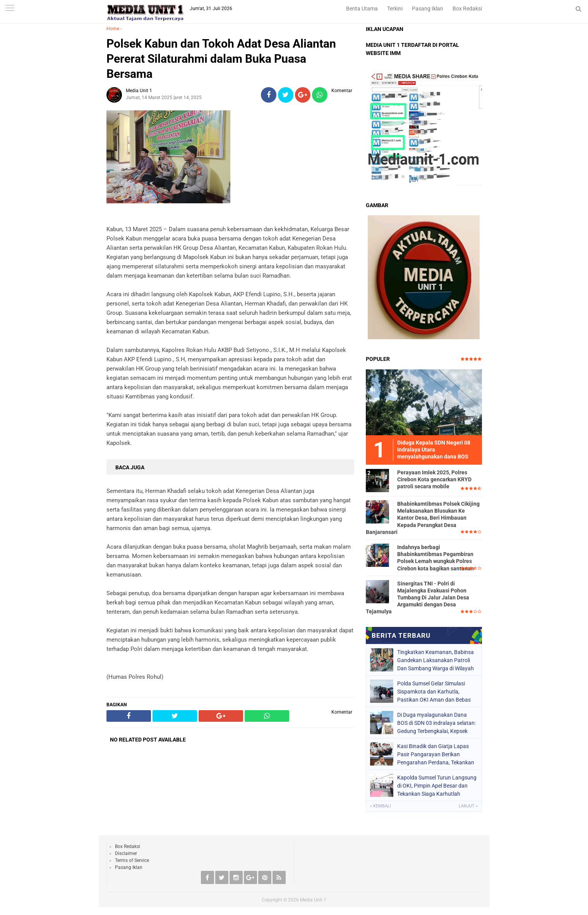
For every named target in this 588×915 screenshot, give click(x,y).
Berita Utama (362, 9)
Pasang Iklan (428, 9)
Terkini (395, 9)
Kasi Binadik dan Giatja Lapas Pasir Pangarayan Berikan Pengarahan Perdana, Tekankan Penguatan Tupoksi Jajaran (436, 754)
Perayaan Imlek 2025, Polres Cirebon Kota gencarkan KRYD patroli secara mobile (434, 479)
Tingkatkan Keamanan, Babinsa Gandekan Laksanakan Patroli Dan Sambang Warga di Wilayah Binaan (435, 660)
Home (113, 29)
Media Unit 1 (313, 900)
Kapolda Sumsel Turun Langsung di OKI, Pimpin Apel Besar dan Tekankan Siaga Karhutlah (437, 786)
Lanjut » (468, 806)
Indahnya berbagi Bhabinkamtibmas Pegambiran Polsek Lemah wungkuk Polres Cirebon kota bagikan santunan (435, 558)
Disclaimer (126, 853)
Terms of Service (132, 860)
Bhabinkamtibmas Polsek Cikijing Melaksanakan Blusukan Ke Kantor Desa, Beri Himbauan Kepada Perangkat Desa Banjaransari (423, 518)
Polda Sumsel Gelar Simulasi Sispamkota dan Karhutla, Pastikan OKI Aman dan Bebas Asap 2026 (434, 692)
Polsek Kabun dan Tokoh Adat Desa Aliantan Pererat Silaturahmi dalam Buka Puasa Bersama (221, 59)
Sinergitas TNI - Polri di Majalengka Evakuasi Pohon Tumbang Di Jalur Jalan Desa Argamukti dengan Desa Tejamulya (417, 598)
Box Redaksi (467, 9)
